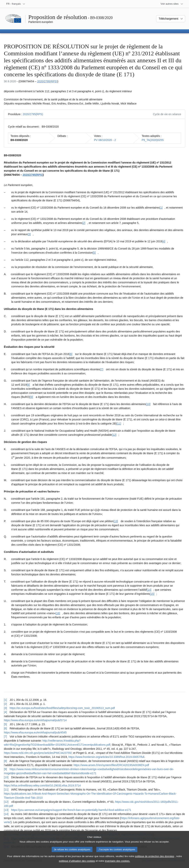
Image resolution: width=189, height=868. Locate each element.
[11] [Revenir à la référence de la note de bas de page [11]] (6, 790)
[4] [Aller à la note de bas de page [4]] (164, 241)
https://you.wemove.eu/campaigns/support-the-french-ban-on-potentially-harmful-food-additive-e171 (71, 810)
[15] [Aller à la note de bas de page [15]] (152, 594)
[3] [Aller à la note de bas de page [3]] (29, 234)
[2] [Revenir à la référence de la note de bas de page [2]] (5, 704)
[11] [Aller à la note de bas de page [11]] (119, 424)
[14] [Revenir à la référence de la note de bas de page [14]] (6, 814)
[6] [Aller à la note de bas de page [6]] (71, 354)
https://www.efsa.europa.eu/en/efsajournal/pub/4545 (35, 732)
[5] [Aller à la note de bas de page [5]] (94, 253)
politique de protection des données (155, 860)
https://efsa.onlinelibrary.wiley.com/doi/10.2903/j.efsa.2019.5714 (42, 785)
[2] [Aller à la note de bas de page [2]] (84, 223)
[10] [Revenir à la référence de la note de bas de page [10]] (6, 777)
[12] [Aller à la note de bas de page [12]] (114, 435)
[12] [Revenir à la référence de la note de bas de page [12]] (6, 802)
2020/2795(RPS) (47, 81)
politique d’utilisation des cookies (77, 865)
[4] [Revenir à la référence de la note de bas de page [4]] (5, 712)
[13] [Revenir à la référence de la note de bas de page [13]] (6, 810)
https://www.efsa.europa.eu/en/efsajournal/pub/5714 (35, 720)
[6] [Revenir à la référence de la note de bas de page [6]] (5, 728)
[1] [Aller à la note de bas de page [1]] (161, 208)
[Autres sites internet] (172, 4)
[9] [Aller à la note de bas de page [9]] (31, 397)
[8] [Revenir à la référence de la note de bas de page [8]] (5, 761)
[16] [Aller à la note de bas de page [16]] (58, 613)
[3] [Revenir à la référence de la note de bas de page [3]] (5, 708)
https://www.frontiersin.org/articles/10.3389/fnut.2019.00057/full (106, 757)
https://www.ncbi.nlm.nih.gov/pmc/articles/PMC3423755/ (38, 753)
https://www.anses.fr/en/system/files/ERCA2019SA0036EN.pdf (111, 765)
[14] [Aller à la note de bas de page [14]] (149, 590)
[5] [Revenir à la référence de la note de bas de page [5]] (5, 724)
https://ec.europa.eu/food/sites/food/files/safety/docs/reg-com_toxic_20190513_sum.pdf (62, 708)
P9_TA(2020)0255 (153, 140)
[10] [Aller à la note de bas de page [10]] (148, 404)
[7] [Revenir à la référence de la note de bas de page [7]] (5, 737)
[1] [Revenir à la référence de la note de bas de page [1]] (5, 700)
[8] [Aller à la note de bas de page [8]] (28, 385)
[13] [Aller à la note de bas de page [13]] (116, 521)
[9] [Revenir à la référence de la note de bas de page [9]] (5, 769)
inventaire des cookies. (118, 865)
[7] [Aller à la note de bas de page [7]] (102, 369)
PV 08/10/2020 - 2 (105, 140)
